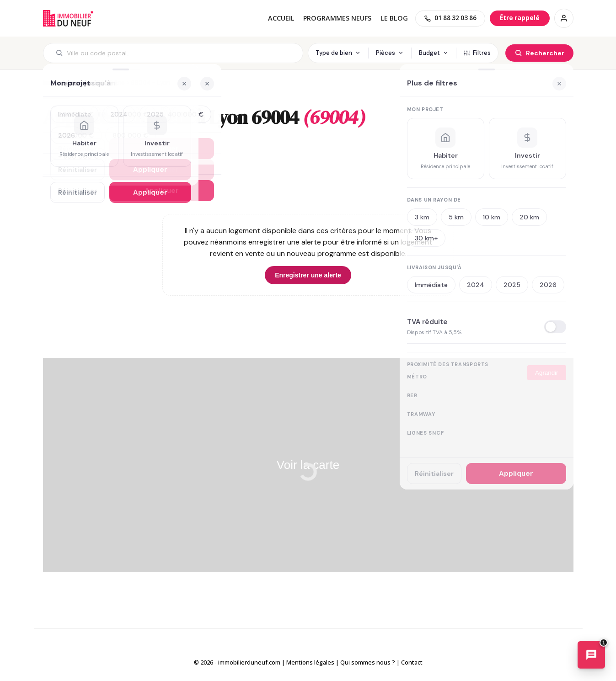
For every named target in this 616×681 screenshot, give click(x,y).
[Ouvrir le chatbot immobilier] (591, 655)
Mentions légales (310, 662)
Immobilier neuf (65, 82)
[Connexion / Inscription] (564, 18)
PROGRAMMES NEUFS (337, 18)
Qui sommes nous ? (368, 662)
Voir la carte (308, 465)
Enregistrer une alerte (308, 275)
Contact (412, 662)
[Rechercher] (539, 53)
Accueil (281, 18)
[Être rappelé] (520, 18)
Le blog (394, 18)
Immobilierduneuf (68, 18)
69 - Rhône (109, 82)
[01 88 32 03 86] (450, 19)
